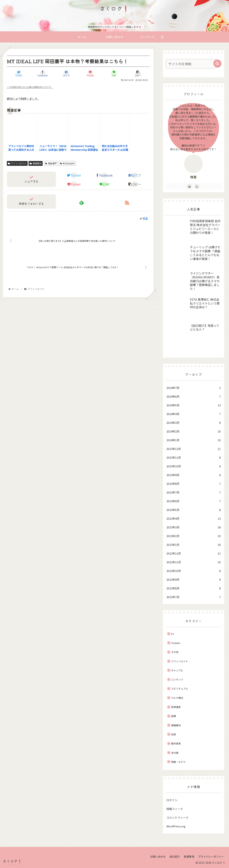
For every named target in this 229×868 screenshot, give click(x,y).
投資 (174, 734)
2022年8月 (194, 588)
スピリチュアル (180, 689)
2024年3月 (194, 423)
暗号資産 (176, 743)
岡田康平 (51, 163)
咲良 (193, 177)
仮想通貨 (176, 707)
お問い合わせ (158, 857)
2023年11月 (194, 457)
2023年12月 (194, 449)
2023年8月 (194, 484)
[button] (217, 64)
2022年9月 (194, 580)
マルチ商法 (177, 698)
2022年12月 (194, 553)
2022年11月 (194, 562)
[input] (191, 64)
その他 (175, 652)
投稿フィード (175, 809)
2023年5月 (194, 510)
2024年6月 (194, 396)
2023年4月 (194, 518)
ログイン (172, 800)
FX (172, 634)
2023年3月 (194, 527)
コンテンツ (177, 679)
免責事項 (189, 857)
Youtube (176, 643)
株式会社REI (68, 163)
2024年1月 (194, 440)
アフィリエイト (17, 163)
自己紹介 (175, 857)
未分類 (175, 753)
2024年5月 (194, 405)
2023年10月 (194, 466)
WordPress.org (176, 826)
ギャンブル (177, 670)
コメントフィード (177, 817)
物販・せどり (178, 762)
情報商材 (36, 163)
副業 (174, 716)
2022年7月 (194, 597)
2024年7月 (194, 388)
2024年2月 (194, 431)
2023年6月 (194, 501)
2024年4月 (194, 414)
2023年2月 (194, 536)
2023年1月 (194, 545)
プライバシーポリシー (211, 857)
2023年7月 (194, 492)
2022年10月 (194, 571)
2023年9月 (194, 475)
